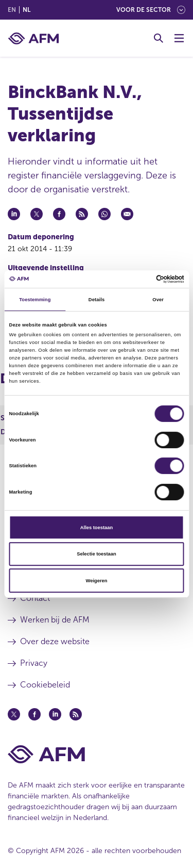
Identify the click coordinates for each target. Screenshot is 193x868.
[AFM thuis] (33, 38)
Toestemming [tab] (35, 300)
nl (27, 10)
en (12, 10)
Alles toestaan (97, 528)
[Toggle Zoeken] (159, 38)
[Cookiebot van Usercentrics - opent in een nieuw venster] (140, 279)
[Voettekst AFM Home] (97, 754)
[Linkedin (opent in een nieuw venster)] (55, 714)
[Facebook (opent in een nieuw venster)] (34, 714)
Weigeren (97, 581)
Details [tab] (97, 300)
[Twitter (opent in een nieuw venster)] (14, 714)
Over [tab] (158, 300)
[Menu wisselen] (179, 38)
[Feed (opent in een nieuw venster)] (76, 714)
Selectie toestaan (96, 554)
